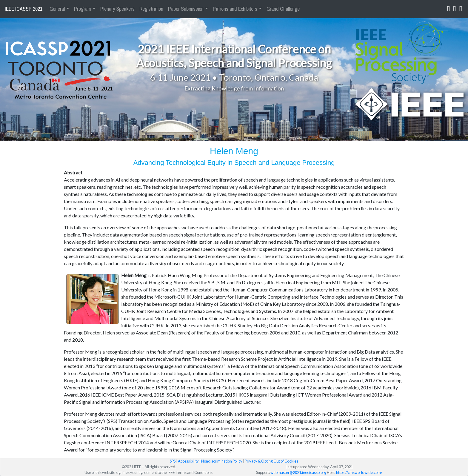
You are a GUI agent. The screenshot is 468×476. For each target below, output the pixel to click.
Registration (151, 9)
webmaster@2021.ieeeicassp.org (298, 472)
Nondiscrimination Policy (222, 461)
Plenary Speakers (117, 9)
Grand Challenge (283, 9)
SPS (173, 461)
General (57, 9)
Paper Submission (186, 9)
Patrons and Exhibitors (235, 9)
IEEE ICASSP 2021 (24, 9)
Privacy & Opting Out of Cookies (271, 461)
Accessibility (188, 461)
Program (83, 9)
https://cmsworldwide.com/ (359, 472)
